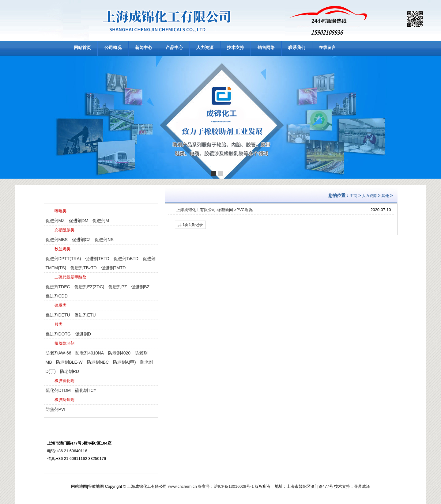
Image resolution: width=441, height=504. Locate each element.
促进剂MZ (55, 221)
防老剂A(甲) (124, 362)
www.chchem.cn (183, 486)
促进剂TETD (97, 259)
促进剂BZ (140, 287)
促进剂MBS (57, 240)
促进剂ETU (85, 315)
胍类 (58, 324)
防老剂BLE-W (69, 362)
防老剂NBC (98, 362)
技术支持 (236, 47)
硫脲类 (60, 305)
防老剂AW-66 (58, 353)
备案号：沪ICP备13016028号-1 (226, 486)
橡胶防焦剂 (64, 400)
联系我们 (297, 47)
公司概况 (113, 47)
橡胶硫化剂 (64, 381)
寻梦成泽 (362, 486)
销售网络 (266, 47)
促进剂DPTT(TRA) (63, 259)
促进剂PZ (118, 287)
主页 (353, 196)
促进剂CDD (57, 296)
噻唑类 (60, 211)
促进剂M (101, 221)
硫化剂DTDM (58, 390)
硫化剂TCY (86, 390)
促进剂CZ (81, 240)
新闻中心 (144, 47)
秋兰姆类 (62, 249)
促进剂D (83, 334)
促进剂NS (104, 240)
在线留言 (327, 47)
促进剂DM (79, 221)
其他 (385, 196)
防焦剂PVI (56, 409)
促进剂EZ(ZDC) (89, 287)
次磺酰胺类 (64, 230)
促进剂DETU (58, 315)
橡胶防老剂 (64, 343)
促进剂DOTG (58, 334)
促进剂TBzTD (84, 268)
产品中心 (174, 47)
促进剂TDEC (58, 287)
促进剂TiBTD (126, 259)
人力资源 (205, 47)
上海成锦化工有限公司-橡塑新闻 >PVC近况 (214, 210)
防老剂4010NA (90, 353)
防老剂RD (70, 371)
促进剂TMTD (113, 268)
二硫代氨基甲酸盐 (70, 277)
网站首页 (82, 47)
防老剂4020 (119, 353)
